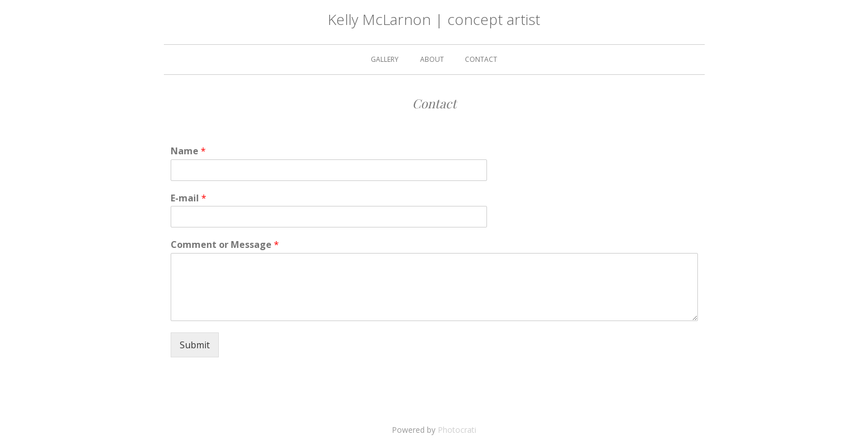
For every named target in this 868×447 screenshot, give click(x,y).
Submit (195, 345)
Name (188, 151)
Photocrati (457, 430)
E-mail (189, 198)
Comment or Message (225, 245)
